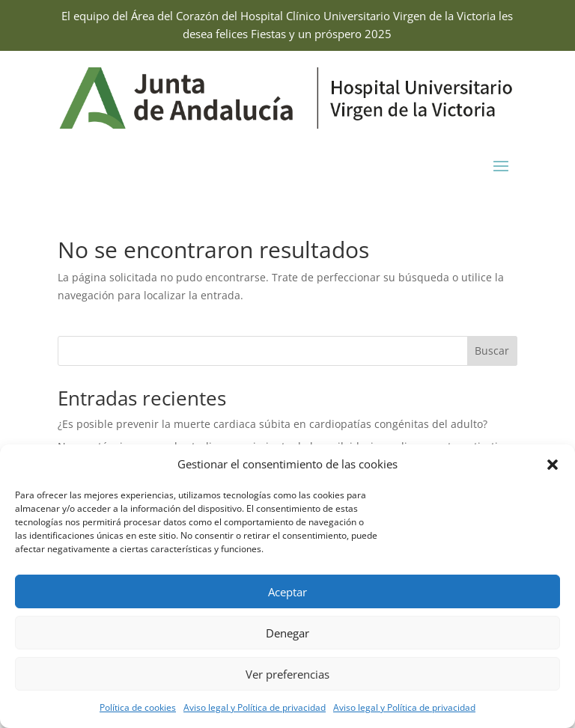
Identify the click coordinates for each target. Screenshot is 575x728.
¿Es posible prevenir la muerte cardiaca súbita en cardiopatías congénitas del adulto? (273, 424)
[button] (553, 465)
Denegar (287, 633)
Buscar (492, 351)
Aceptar (287, 592)
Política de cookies (138, 707)
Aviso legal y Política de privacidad (255, 707)
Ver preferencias (287, 674)
